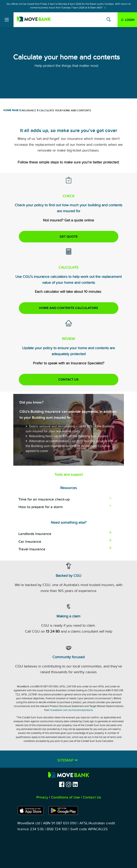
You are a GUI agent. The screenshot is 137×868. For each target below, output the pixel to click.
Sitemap (66, 760)
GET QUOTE (69, 237)
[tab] (69, 759)
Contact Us (92, 797)
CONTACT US (68, 380)
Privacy (42, 797)
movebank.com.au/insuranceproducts (72, 710)
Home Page (11, 110)
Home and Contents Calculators (68, 308)
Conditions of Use (65, 797)
